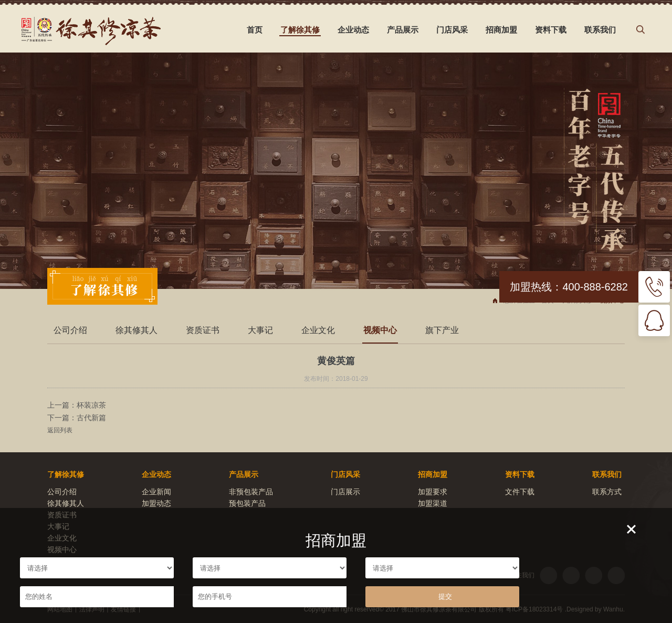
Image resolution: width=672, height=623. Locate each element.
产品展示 (403, 30)
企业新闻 (156, 492)
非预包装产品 (251, 492)
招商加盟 (501, 30)
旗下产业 (442, 330)
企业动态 (353, 30)
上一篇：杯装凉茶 (77, 405)
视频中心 (380, 330)
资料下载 (551, 30)
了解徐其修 (300, 30)
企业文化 (318, 330)
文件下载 (520, 492)
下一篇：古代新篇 (77, 418)
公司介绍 (70, 330)
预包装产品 (247, 503)
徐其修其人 (136, 330)
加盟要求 (433, 492)
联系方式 (607, 492)
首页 (255, 30)
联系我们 (600, 30)
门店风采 (452, 30)
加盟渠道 (433, 503)
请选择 (97, 568)
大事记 (260, 330)
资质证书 (203, 330)
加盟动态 (156, 503)
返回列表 (60, 430)
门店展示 (345, 492)
